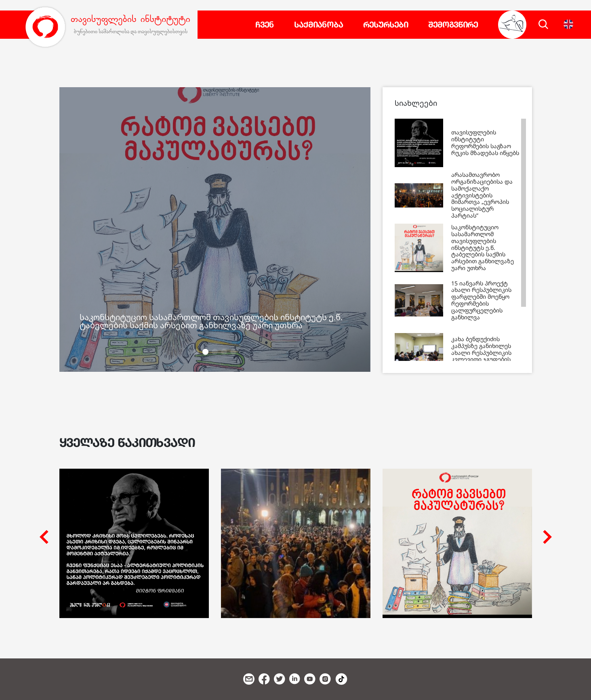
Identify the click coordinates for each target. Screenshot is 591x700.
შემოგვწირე (453, 25)
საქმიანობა (319, 25)
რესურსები (386, 25)
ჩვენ (265, 25)
